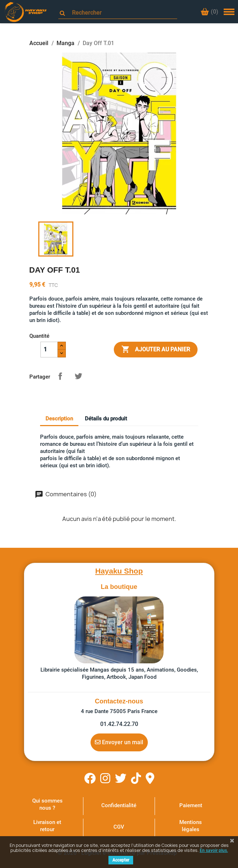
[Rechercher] (121, 13)
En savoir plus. (214, 850)
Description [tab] (59, 419)
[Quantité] (49, 350)
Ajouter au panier (156, 350)
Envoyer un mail (119, 742)
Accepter (121, 860)
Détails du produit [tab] (106, 419)
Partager (60, 376)
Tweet (78, 376)
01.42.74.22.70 (119, 724)
